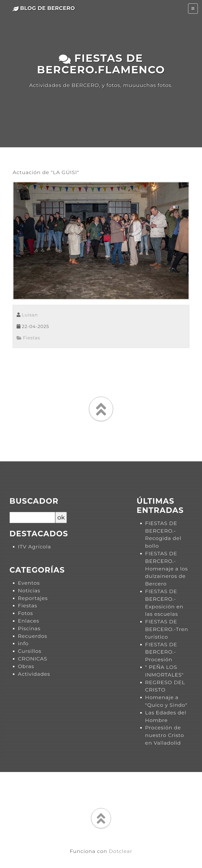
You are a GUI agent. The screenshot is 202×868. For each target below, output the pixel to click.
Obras (26, 666)
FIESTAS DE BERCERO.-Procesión (161, 652)
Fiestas (28, 338)
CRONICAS (33, 659)
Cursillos (30, 651)
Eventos (29, 583)
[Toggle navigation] (193, 9)
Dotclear (121, 851)
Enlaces (29, 621)
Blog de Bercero (44, 8)
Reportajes (33, 598)
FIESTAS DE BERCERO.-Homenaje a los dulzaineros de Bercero (167, 569)
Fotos (26, 613)
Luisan (30, 315)
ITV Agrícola (34, 547)
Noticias (29, 591)
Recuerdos (33, 636)
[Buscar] (32, 518)
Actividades (34, 674)
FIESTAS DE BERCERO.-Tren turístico (167, 629)
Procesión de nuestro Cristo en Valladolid (165, 735)
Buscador (34, 501)
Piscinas (29, 628)
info (23, 643)
